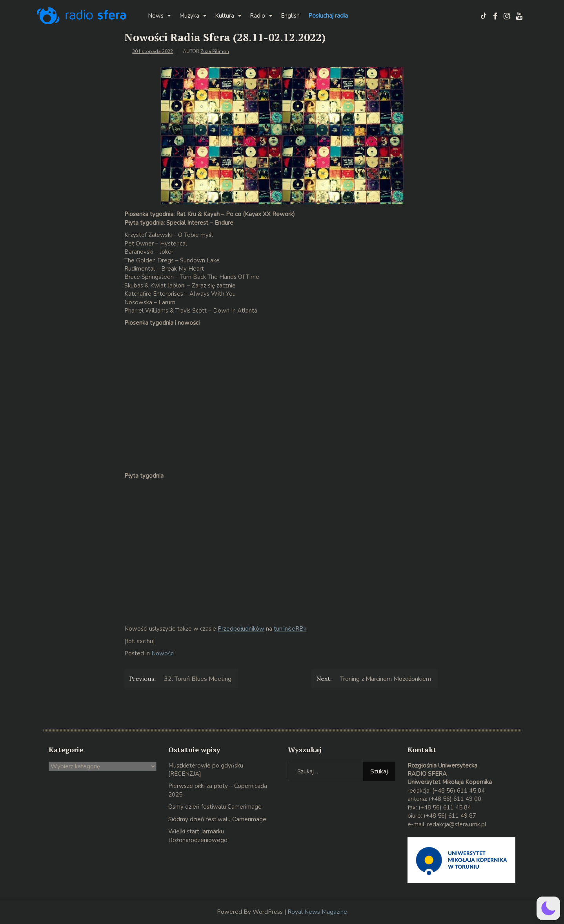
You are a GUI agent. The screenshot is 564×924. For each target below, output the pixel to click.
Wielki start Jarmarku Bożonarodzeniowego (198, 836)
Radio (257, 16)
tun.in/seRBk (290, 629)
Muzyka (189, 16)
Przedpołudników (241, 629)
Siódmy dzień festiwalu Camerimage (217, 819)
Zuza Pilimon (215, 51)
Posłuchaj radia (328, 16)
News (156, 16)
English (290, 16)
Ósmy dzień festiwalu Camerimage (215, 807)
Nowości (163, 653)
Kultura (225, 16)
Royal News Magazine (317, 912)
